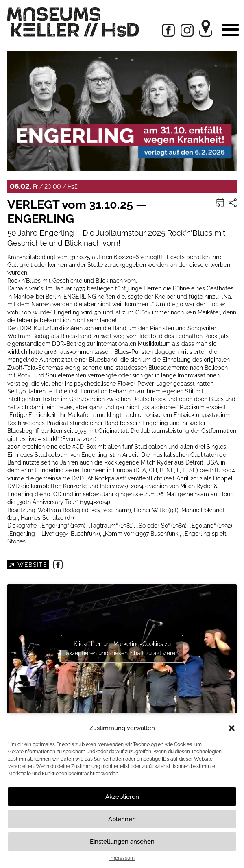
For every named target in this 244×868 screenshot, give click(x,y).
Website (32, 564)
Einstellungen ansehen (122, 842)
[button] (232, 728)
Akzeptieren (122, 797)
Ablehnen (122, 819)
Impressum (122, 858)
